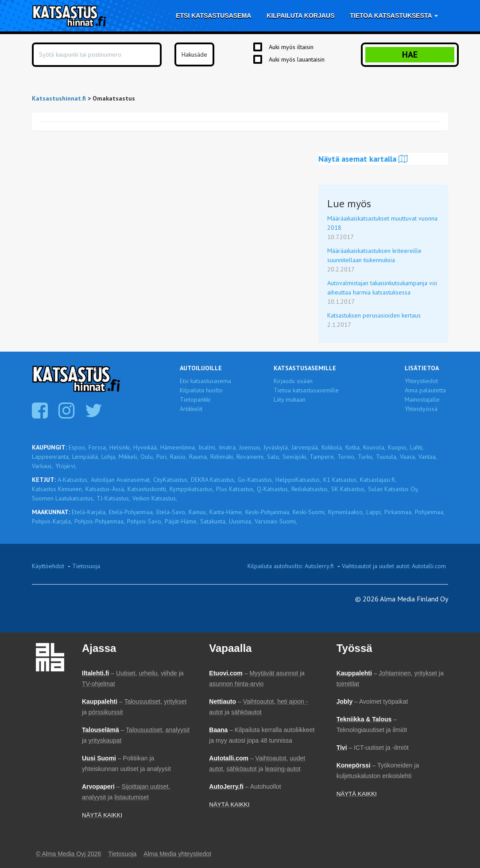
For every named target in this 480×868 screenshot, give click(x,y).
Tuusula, (387, 457)
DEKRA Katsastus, (213, 480)
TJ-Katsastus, (113, 498)
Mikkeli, (128, 457)
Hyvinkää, (146, 447)
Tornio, (346, 457)
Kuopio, (398, 447)
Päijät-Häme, (181, 521)
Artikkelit (191, 409)
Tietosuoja (86, 566)
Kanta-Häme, (226, 512)
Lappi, (374, 512)
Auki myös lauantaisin (297, 59)
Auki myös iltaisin (291, 47)
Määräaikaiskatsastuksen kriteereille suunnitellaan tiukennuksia (374, 255)
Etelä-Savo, (171, 512)
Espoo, (77, 447)
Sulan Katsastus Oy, (393, 489)
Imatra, (228, 447)
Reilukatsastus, (310, 489)
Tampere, (322, 457)
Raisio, (178, 457)
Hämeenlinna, (178, 447)
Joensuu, (250, 447)
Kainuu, (198, 512)
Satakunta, (213, 521)
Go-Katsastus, (255, 480)
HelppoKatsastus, (298, 480)
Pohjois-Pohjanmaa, (100, 521)
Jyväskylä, (276, 447)
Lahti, (417, 447)
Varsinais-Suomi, (276, 521)
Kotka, (353, 447)
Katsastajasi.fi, (378, 480)
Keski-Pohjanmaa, (268, 512)
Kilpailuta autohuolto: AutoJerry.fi (291, 566)
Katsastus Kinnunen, (58, 489)
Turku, (366, 457)
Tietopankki (195, 399)
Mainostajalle (422, 399)
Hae (410, 54)
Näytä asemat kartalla (363, 159)
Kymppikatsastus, (192, 489)
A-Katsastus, (73, 480)
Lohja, (109, 457)
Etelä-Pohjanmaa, (132, 512)
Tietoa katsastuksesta (394, 15)
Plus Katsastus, (235, 489)
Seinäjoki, (295, 457)
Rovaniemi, (251, 457)
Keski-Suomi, (309, 512)
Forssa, (98, 447)
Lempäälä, (86, 457)
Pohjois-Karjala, (52, 521)
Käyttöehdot (48, 566)
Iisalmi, (207, 447)
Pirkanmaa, (399, 512)
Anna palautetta (425, 390)
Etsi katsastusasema (213, 15)
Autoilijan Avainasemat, (121, 480)
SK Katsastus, (348, 489)
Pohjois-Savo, (145, 521)
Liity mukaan (290, 399)
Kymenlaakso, (346, 512)
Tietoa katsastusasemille (306, 390)
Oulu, (147, 457)
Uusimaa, (241, 521)
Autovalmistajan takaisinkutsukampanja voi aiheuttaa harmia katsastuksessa (382, 288)
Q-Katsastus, (273, 489)
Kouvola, (374, 447)
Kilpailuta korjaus (300, 15)
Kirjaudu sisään (293, 381)
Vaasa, (408, 457)
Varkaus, (43, 466)
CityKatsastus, (171, 480)
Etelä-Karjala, (89, 512)
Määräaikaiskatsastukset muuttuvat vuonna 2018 (382, 223)
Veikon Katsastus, (155, 498)
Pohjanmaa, (430, 512)
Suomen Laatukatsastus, (63, 498)
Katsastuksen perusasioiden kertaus (374, 315)
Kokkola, (332, 447)
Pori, (162, 457)
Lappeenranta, (51, 457)
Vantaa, (428, 457)
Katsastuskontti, (147, 489)
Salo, (274, 457)
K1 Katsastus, (341, 480)
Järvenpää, (305, 447)
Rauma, (199, 457)
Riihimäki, (222, 457)
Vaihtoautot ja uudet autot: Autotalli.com (394, 566)
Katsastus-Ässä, (105, 489)
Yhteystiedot (421, 381)
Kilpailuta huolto (201, 390)
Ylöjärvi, (66, 466)
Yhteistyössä (421, 409)
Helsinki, (120, 447)
